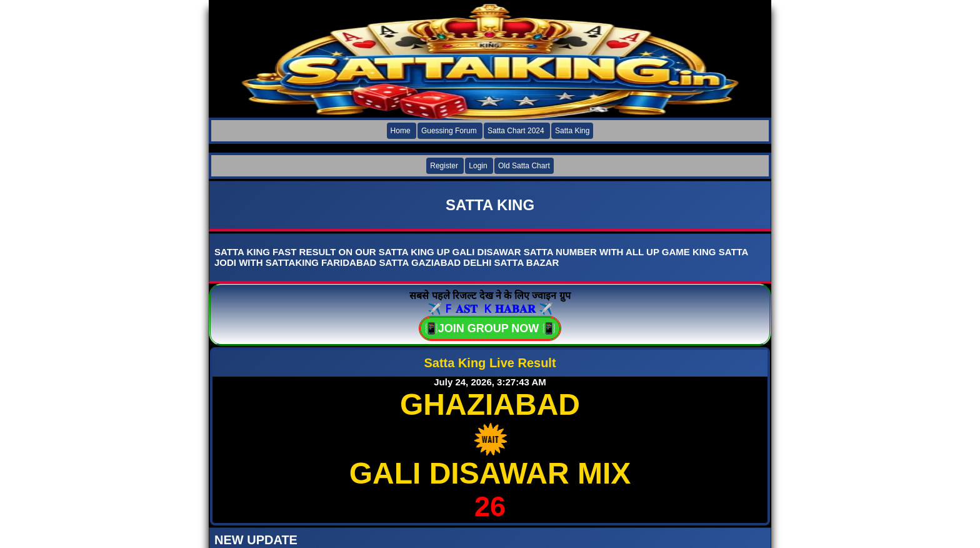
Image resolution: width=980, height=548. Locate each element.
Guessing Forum (449, 131)
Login (478, 166)
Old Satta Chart (524, 166)
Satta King (572, 131)
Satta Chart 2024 (516, 131)
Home (401, 131)
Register (444, 166)
